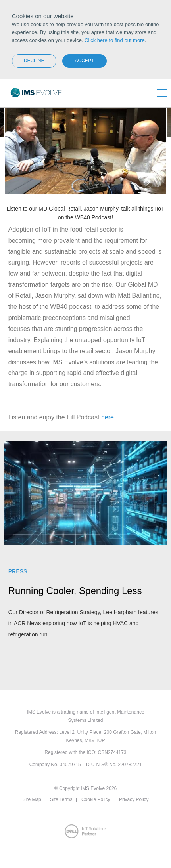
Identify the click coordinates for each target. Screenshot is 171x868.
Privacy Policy (134, 799)
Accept (85, 61)
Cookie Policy (96, 799)
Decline (34, 61)
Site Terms (61, 799)
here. (108, 417)
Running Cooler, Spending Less (75, 591)
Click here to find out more (115, 40)
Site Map (32, 799)
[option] (86, 544)
